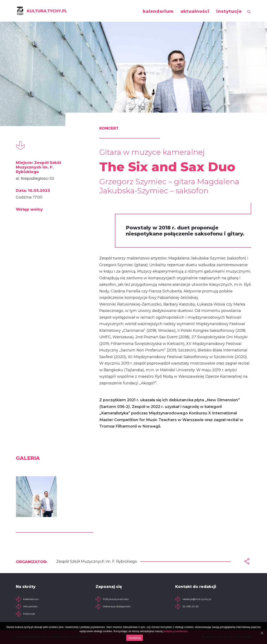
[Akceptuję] (262, 633)
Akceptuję (134, 638)
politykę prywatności (175, 631)
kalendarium (158, 11)
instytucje (229, 11)
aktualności (195, 11)
